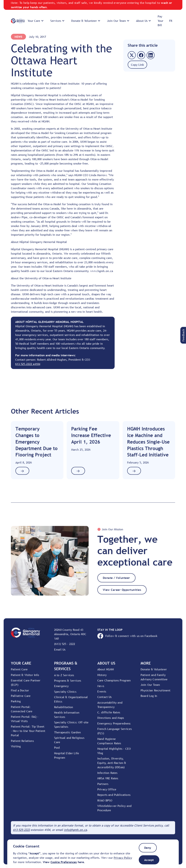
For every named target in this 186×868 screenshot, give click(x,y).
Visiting (16, 749)
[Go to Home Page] (18, 21)
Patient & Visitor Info (25, 678)
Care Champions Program (114, 683)
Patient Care (19, 672)
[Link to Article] (37, 453)
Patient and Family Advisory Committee (154, 680)
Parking (16, 704)
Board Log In (149, 699)
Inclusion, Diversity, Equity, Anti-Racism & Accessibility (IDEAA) (112, 766)
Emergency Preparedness (114, 726)
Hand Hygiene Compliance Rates (109, 744)
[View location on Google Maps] (71, 637)
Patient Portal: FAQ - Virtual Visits (25, 722)
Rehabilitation (64, 710)
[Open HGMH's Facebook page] (136, 639)
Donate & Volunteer (154, 672)
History (102, 678)
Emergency (61, 689)
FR (171, 21)
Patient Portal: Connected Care (22, 712)
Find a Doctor (20, 693)
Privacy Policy (123, 858)
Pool (57, 750)
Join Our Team (150, 687)
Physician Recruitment (155, 693)
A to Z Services (64, 678)
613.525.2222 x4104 (28, 364)
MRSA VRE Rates (108, 781)
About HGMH (106, 672)
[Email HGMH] (75, 833)
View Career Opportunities (122, 593)
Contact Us (105, 700)
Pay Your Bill (160, 21)
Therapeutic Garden (67, 735)
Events (102, 694)
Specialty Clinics (65, 694)
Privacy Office (107, 792)
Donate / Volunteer (116, 581)
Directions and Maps (111, 721)
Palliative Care (21, 699)
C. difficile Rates (109, 715)
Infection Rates (107, 776)
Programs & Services (68, 683)
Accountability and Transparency (110, 707)
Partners (103, 787)
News (18, 37)
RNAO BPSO (105, 803)
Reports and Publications (114, 798)
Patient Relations (22, 744)
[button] (36, 21)
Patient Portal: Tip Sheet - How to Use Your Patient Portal (28, 734)
